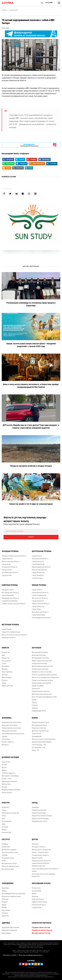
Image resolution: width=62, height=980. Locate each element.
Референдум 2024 (39, 711)
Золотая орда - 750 (39, 745)
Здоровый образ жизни (10, 928)
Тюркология (36, 734)
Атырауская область (9, 567)
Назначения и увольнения (41, 683)
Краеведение (37, 737)
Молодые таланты (39, 847)
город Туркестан (38, 607)
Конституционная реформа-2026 (44, 697)
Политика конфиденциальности (30, 955)
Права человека (38, 686)
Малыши (35, 844)
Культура (6, 803)
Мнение (5, 669)
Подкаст (5, 902)
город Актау (6, 564)
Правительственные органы (42, 680)
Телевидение (7, 821)
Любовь (5, 855)
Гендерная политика (39, 664)
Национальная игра (39, 810)
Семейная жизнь (8, 858)
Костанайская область (10, 593)
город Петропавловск (10, 601)
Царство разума (38, 899)
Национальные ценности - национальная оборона (42, 862)
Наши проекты (7, 672)
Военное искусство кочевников (44, 739)
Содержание (37, 908)
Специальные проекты (40, 855)
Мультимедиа (7, 678)
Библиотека (6, 784)
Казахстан (6, 653)
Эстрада (5, 827)
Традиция (35, 808)
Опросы (5, 680)
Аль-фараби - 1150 (39, 748)
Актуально (37, 648)
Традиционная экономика (11, 723)
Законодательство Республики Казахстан (44, 875)
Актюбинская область (10, 573)
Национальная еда (39, 813)
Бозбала (5, 844)
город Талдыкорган (39, 595)
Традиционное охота (40, 821)
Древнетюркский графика (42, 742)
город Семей (6, 629)
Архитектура (6, 833)
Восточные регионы (10, 625)
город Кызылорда (38, 615)
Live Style (6, 840)
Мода (4, 861)
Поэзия (4, 765)
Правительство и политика (42, 672)
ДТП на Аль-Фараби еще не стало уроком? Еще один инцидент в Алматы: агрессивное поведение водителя (31, 427)
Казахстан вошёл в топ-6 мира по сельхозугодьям (31, 504)
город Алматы (37, 590)
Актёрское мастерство (10, 813)
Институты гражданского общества (45, 678)
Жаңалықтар (14, 10)
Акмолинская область (40, 559)
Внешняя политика (39, 655)
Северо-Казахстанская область (14, 604)
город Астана (37, 556)
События (5, 899)
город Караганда (38, 564)
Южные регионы (39, 585)
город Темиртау (38, 576)
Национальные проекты (41, 691)
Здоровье (5, 888)
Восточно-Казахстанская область (14, 635)
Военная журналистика (10, 866)
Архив (4, 683)
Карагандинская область (41, 567)
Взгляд (4, 908)
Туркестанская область (41, 604)
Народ (34, 703)
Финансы (5, 745)
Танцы (4, 810)
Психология (36, 888)
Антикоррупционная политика (13, 734)
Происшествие (7, 686)
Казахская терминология (11, 897)
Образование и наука (41, 884)
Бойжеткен (6, 847)
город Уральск (7, 559)
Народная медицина (9, 930)
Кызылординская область (42, 618)
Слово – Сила (7, 779)
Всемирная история (39, 725)
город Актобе (7, 576)
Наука (34, 894)
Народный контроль (9, 731)
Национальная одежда (40, 819)
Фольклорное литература (41, 850)
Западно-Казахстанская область (14, 556)
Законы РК (36, 689)
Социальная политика (40, 669)
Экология (5, 916)
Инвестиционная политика (42, 661)
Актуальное (6, 661)
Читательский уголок (10, 853)
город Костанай (8, 590)
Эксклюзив (6, 910)
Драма (4, 770)
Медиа (4, 830)
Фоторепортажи (8, 869)
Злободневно (8, 884)
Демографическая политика (42, 666)
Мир (3, 655)
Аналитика (6, 739)
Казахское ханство (39, 728)
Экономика (7, 718)
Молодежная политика (40, 658)
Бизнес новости (8, 742)
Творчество (6, 762)
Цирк (4, 824)
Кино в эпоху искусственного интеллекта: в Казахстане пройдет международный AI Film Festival (31, 386)
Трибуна (35, 708)
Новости (5, 648)
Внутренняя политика (40, 653)
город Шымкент (38, 601)
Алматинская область (40, 593)
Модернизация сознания (11, 790)
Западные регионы (10, 551)
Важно (35, 718)
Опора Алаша (7, 793)
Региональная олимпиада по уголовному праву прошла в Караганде (31, 304)
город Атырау (7, 570)
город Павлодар (8, 595)
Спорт (4, 664)
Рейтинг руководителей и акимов (44, 675)
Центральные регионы (42, 551)
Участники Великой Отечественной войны (45, 870)
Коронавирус (7, 933)
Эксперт (5, 675)
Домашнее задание (9, 850)
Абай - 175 (36, 750)
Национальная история (40, 723)
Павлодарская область (10, 598)
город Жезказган (38, 573)
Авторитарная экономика (11, 728)
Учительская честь (39, 905)
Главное (35, 705)
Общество (6, 658)
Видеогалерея (37, 858)
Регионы (5, 913)
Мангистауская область (11, 562)
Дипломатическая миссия (42, 694)
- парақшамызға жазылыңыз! (29, 145)
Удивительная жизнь (39, 902)
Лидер (4, 891)
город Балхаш (37, 578)
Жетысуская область (40, 598)
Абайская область (9, 638)
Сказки (4, 787)
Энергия (35, 897)
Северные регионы (10, 585)
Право (34, 700)
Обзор (4, 905)
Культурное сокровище (10, 776)
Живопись (6, 808)
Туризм (4, 737)
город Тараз (36, 609)
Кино (4, 819)
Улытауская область (39, 570)
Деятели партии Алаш (40, 731)
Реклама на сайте (10, 955)
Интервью (5, 666)
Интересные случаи (9, 864)
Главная (4, 10)
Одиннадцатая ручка (9, 782)
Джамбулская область (40, 612)
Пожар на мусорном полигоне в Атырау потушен (31, 466)
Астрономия (36, 891)
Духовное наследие (10, 757)
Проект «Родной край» (40, 853)
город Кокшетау (38, 562)
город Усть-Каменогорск (11, 632)
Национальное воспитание (42, 816)
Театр (4, 816)
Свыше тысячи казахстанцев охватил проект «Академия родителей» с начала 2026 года (31, 345)
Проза (4, 768)
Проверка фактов (38, 866)
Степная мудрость (9, 773)
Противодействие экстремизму (14, 894)
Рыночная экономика (10, 725)
